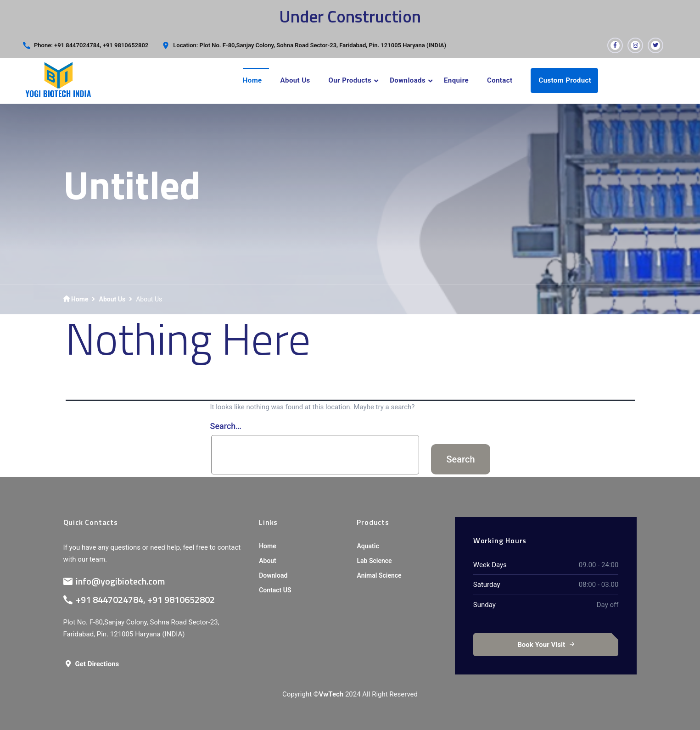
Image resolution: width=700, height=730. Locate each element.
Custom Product (565, 80)
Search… (226, 426)
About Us (295, 80)
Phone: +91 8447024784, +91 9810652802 (91, 45)
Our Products (350, 80)
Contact (500, 80)
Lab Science (374, 561)
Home (252, 80)
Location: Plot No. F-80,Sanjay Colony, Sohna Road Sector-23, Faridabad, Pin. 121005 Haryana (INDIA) (310, 45)
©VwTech (328, 694)
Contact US (275, 590)
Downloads (408, 80)
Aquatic (368, 546)
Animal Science (379, 575)
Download (273, 575)
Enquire (456, 80)
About (268, 561)
